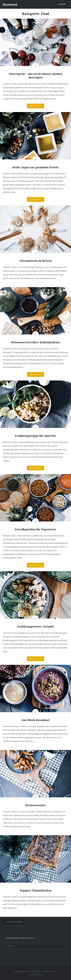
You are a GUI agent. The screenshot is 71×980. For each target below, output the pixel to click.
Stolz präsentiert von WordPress (28, 971)
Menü (63, 4)
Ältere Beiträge (14, 922)
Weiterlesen (35, 106)
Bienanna (10, 4)
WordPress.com (35, 974)
